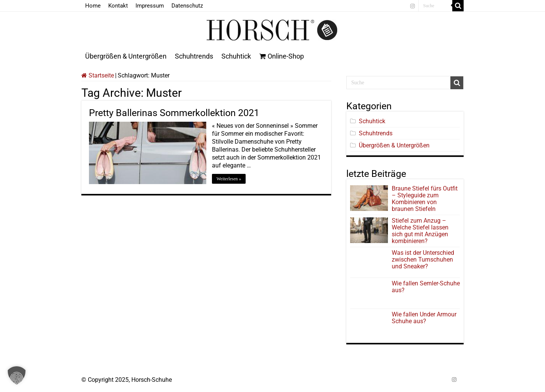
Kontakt (118, 6)
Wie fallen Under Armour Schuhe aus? (424, 318)
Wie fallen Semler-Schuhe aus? (426, 287)
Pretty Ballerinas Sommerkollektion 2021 (174, 113)
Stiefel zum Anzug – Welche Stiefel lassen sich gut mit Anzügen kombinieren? (420, 231)
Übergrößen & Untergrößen (126, 56)
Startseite (98, 75)
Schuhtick (236, 56)
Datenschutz (187, 6)
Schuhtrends (194, 56)
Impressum (150, 6)
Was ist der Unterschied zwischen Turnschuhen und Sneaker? (423, 260)
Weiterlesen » (229, 179)
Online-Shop (282, 56)
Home (93, 6)
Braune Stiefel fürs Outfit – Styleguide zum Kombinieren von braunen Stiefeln (425, 199)
